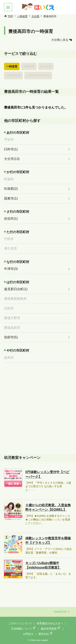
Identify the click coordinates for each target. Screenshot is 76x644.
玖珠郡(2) (11, 189)
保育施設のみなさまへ (50, 623)
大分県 (35, 16)
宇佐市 (9, 140)
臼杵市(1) (11, 149)
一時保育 (22, 16)
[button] (8, 7)
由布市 (9, 358)
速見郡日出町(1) (16, 289)
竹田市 (9, 239)
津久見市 (11, 248)
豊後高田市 (12, 328)
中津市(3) (11, 269)
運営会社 (46, 634)
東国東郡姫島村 (15, 299)
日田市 (9, 308)
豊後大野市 (12, 318)
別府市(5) (11, 337)
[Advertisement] (38, 409)
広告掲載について (24, 629)
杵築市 (9, 179)
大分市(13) (12, 159)
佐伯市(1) (11, 219)
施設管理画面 (51, 629)
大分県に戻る (60, 40)
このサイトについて (20, 623)
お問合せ (28, 634)
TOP (10, 16)
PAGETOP (62, 612)
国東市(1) (11, 198)
